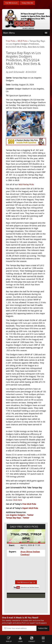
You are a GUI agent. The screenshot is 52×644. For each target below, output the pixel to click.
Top (43, 639)
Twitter (30, 515)
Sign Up (9, 639)
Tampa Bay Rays (13, 518)
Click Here (17, 500)
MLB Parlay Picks (26, 184)
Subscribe (43, 628)
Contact (32, 639)
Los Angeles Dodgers (16, 515)
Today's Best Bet (27, 3)
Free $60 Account (11, 3)
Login (20, 639)
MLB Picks (23, 41)
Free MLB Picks (29, 504)
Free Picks (11, 41)
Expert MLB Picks (30, 508)
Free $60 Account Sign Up (26, 582)
